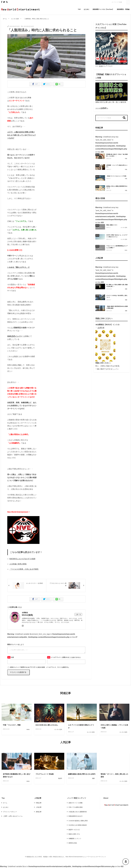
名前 (12, 657)
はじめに (87, 9)
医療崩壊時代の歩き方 (76, 816)
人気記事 (39, 807)
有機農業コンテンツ (75, 839)
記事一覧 (78, 615)
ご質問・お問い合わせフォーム (13, 816)
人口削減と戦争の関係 (18, 564)
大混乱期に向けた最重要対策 (78, 812)
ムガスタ (101, 328)
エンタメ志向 (15, 19)
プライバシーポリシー (10, 812)
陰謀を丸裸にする (74, 834)
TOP (79, 9)
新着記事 (39, 812)
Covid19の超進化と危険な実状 (78, 821)
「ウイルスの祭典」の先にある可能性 (24, 569)
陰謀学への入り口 (74, 830)
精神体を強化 (73, 843)
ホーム (5, 19)
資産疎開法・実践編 (123, 9)
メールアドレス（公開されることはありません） (66, 657)
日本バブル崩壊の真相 (76, 807)
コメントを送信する (19, 672)
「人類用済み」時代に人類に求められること (36, 19)
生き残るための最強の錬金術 (78, 825)
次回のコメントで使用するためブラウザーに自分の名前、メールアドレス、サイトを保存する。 (40, 667)
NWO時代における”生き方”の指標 (22, 559)
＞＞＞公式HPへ (102, 108)
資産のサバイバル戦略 (76, 803)
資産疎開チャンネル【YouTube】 (103, 9)
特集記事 (39, 803)
